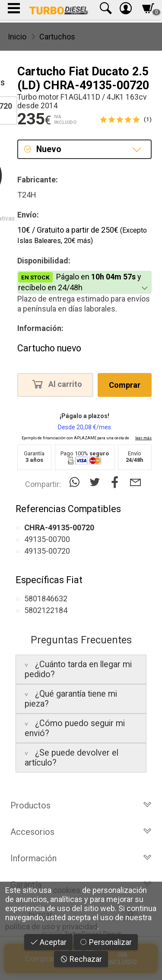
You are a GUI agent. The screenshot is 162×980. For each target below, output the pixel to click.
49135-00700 (47, 539)
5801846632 (46, 599)
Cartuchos (57, 37)
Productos (81, 805)
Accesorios (81, 832)
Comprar (125, 385)
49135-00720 (47, 551)
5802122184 (46, 610)
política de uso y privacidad (51, 926)
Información (81, 858)
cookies (67, 890)
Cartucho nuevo (49, 348)
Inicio (17, 37)
